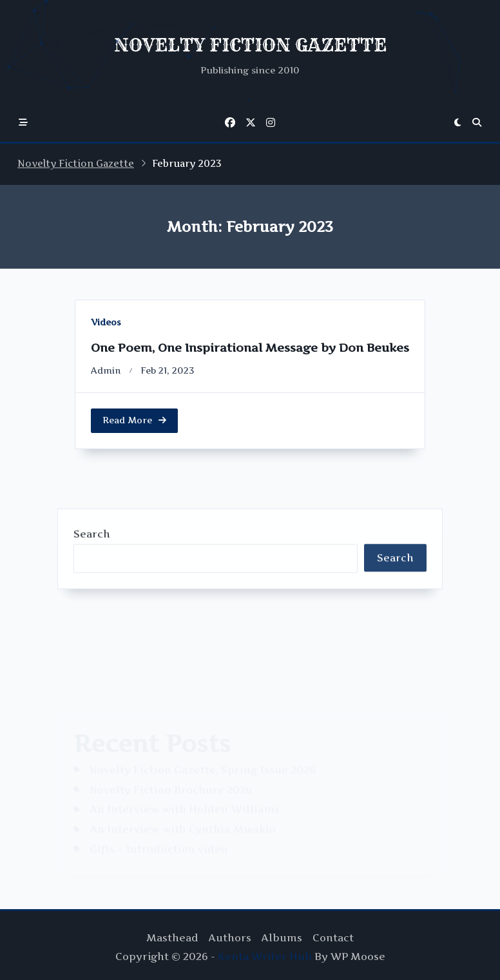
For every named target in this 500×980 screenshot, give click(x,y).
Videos (106, 322)
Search (92, 627)
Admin (106, 370)
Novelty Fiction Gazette (76, 164)
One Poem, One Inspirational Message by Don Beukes (250, 348)
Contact (333, 938)
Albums (282, 938)
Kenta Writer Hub (265, 956)
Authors (230, 938)
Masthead (172, 938)
